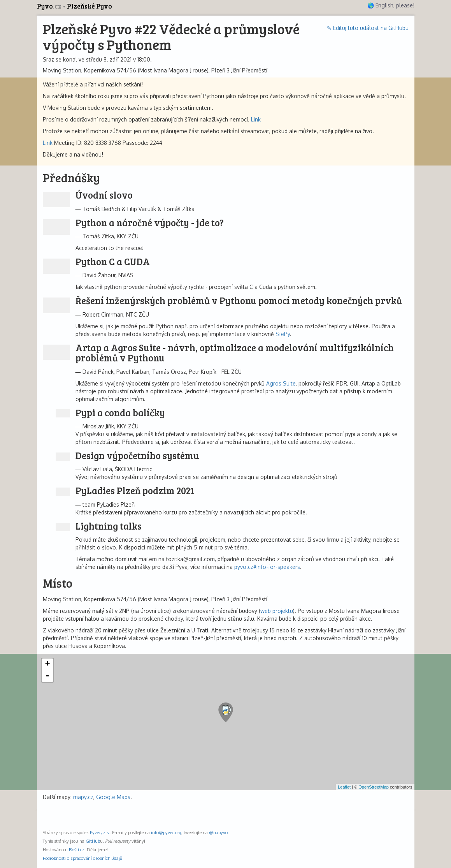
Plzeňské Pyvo (89, 6)
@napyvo (218, 832)
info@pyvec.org (166, 832)
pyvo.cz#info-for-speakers (267, 567)
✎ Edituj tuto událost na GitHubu (368, 28)
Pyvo (50, 6)
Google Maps (113, 797)
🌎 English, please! (391, 5)
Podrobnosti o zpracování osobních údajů (82, 858)
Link (256, 119)
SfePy (283, 334)
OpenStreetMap (374, 787)
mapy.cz (83, 797)
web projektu (277, 611)
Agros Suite (281, 383)
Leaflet (344, 787)
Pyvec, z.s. (100, 832)
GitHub (93, 841)
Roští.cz (77, 850)
